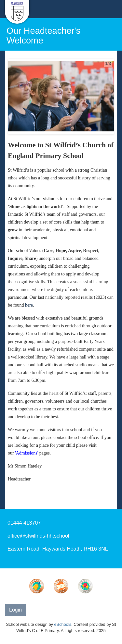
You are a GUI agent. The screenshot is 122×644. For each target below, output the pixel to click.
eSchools (63, 624)
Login (15, 610)
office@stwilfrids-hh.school (38, 536)
